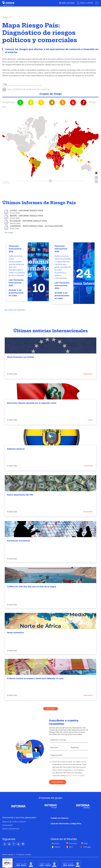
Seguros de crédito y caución (14, 822)
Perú (90, 420)
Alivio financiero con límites (20, 357)
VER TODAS (51, 709)
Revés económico (15, 633)
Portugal (87, 847)
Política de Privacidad (75, 775)
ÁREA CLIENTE (86, 3)
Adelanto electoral (16, 449)
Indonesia (88, 695)
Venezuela (88, 374)
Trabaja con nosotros (59, 818)
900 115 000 (68, 3)
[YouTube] (18, 844)
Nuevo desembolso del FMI (20, 495)
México (57, 847)
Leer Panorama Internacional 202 (16, 283)
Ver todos (9, 233)
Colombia (73, 843)
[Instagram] (23, 844)
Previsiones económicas (19, 541)
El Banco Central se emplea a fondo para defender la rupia (35, 678)
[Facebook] (14, 844)
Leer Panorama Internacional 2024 (62, 285)
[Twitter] (5, 844)
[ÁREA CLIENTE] (97, 3)
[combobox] (22, 84)
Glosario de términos (11, 829)
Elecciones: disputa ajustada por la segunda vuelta (32, 403)
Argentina (88, 512)
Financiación (7, 825)
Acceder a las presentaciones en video (16, 293)
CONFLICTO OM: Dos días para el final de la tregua (32, 587)
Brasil (57, 843)
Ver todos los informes (15, 310)
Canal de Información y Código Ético (66, 824)
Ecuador (89, 466)
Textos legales (8, 855)
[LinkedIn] (9, 844)
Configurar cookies (24, 855)
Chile (85, 843)
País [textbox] (5, 84)
